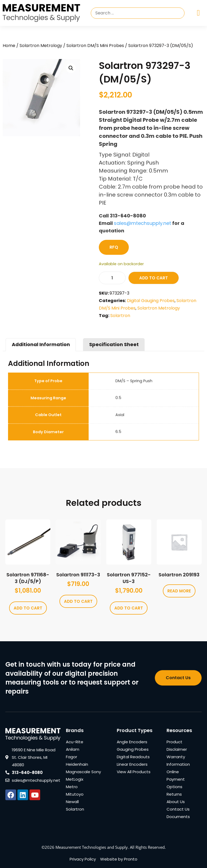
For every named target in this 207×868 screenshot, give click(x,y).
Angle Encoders (132, 742)
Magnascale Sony (83, 772)
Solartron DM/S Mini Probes (95, 46)
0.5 (118, 398)
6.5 (118, 432)
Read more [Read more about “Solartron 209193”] (179, 591)
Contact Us (178, 809)
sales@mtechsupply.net (142, 223)
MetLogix (75, 779)
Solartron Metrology (41, 46)
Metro (72, 787)
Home (9, 46)
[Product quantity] (112, 278)
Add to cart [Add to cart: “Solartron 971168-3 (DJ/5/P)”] (28, 608)
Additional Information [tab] (41, 344)
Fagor (71, 757)
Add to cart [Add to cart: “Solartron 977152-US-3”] (129, 608)
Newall (72, 802)
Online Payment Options (176, 779)
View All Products (134, 772)
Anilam (73, 749)
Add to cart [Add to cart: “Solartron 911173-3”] (78, 601)
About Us (176, 802)
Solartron (120, 316)
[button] (71, 68)
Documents (178, 817)
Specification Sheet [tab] (114, 344)
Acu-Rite (75, 742)
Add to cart (154, 278)
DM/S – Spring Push (134, 381)
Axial (120, 415)
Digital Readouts (133, 757)
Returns (174, 794)
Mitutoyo (75, 794)
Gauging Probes (133, 749)
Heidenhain (77, 764)
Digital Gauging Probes (151, 301)
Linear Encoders (132, 764)
